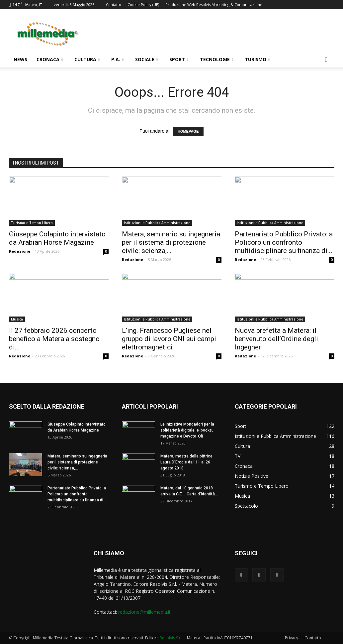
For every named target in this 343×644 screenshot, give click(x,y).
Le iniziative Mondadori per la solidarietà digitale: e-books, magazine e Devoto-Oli (187, 430)
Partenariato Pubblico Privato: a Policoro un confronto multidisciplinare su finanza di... (284, 242)
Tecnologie (216, 59)
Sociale (146, 59)
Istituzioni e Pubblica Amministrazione (157, 223)
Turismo (257, 59)
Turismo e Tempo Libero (32, 223)
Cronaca (50, 59)
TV (238, 456)
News (20, 59)
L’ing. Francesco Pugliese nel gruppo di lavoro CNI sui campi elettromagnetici (169, 339)
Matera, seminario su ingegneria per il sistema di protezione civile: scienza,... (171, 242)
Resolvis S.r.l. (172, 638)
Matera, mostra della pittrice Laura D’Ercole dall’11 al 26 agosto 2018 (186, 462)
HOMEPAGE (188, 131)
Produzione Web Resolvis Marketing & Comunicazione (214, 4)
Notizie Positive (252, 476)
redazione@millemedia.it (144, 612)
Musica (17, 319)
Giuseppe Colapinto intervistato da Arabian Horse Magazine (57, 238)
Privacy (292, 638)
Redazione (20, 251)
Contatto (114, 4)
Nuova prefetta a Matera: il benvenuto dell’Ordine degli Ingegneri (276, 339)
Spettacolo (246, 506)
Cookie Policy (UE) (143, 4)
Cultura (87, 59)
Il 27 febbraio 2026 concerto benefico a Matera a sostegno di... (54, 339)
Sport (179, 59)
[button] (326, 60)
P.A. (117, 59)
